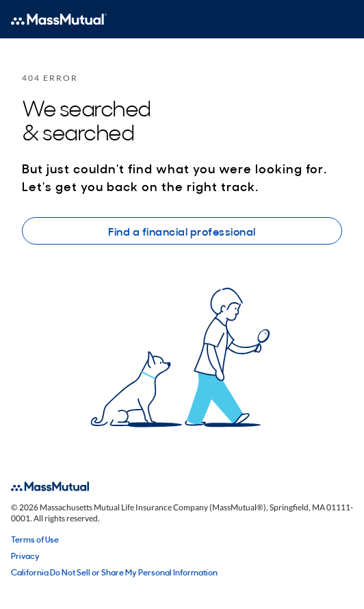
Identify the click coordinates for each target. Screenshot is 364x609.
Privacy (25, 556)
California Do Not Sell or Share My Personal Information (114, 572)
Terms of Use (35, 539)
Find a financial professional (182, 231)
